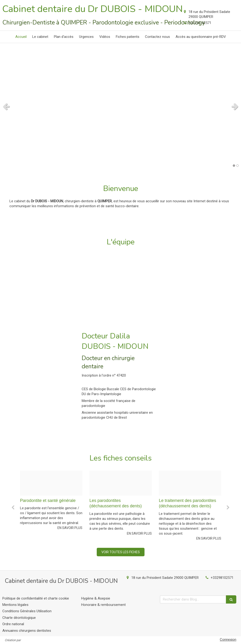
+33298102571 (222, 578)
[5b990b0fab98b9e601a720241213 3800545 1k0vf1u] (121, 483)
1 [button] (234, 166)
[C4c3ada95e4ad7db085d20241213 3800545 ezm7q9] (51, 483)
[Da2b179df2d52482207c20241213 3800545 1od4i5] (190, 483)
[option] (51, 506)
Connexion (228, 640)
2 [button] (237, 166)
